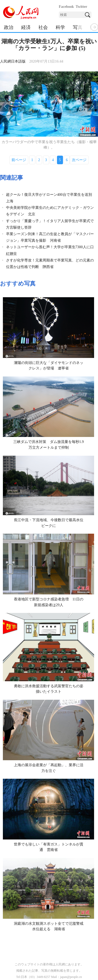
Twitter (82, 7)
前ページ (19, 160)
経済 (26, 27)
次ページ (79, 160)
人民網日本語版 (13, 61)
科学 (60, 27)
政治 (9, 27)
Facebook (66, 7)
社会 (43, 27)
